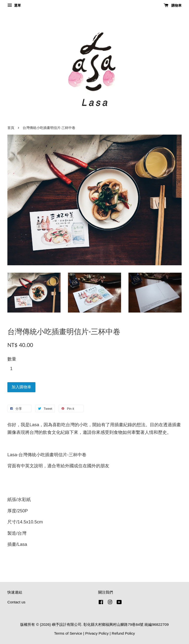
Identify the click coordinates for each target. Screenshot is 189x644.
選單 (14, 5)
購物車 (173, 5)
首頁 (11, 128)
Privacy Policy (97, 633)
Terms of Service (68, 633)
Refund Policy (123, 633)
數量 (12, 359)
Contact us (16, 602)
